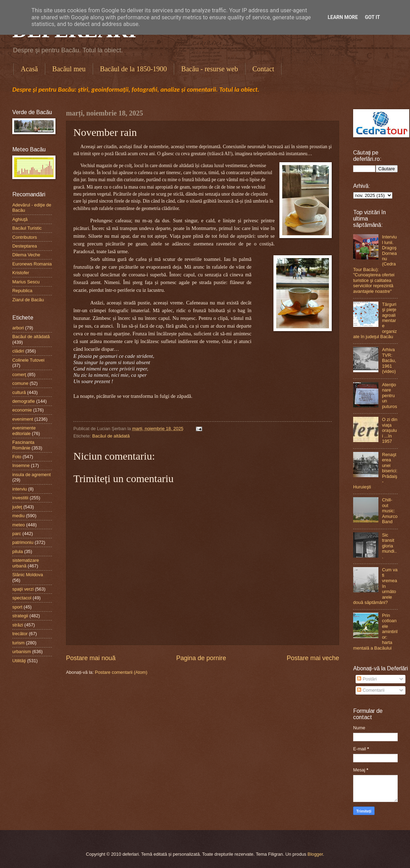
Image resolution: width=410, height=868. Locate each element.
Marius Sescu (26, 282)
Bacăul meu (69, 69)
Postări (367, 679)
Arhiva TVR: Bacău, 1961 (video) (389, 360)
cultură (19, 392)
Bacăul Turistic (27, 228)
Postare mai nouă (91, 658)
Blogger (315, 854)
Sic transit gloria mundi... (389, 546)
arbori (18, 328)
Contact (263, 69)
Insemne (21, 465)
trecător (20, 634)
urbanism (22, 652)
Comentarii (371, 690)
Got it (372, 17)
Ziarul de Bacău (28, 300)
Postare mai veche (313, 658)
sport (17, 607)
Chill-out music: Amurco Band (390, 511)
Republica (22, 291)
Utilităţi (19, 661)
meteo (19, 525)
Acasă (29, 69)
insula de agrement (32, 475)
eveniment (23, 419)
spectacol (22, 598)
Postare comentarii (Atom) (121, 672)
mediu (18, 516)
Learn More (343, 17)
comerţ (19, 374)
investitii (20, 498)
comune (20, 383)
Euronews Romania (32, 264)
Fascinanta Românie (23, 445)
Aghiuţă (20, 219)
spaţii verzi (23, 589)
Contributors (25, 237)
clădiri (18, 351)
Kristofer (21, 273)
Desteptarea (25, 246)
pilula (18, 551)
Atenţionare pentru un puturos (389, 396)
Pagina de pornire (201, 658)
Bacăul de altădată (111, 436)
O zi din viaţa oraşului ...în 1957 (390, 430)
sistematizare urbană (26, 563)
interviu (20, 489)
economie (22, 410)
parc (17, 534)
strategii (20, 616)
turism (18, 643)
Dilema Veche (26, 255)
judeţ (17, 507)
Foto (17, 457)
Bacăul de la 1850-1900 (134, 69)
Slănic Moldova (28, 575)
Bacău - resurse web (210, 69)
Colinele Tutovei (28, 360)
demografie (24, 401)
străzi (18, 625)
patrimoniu (23, 542)
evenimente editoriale (24, 430)
